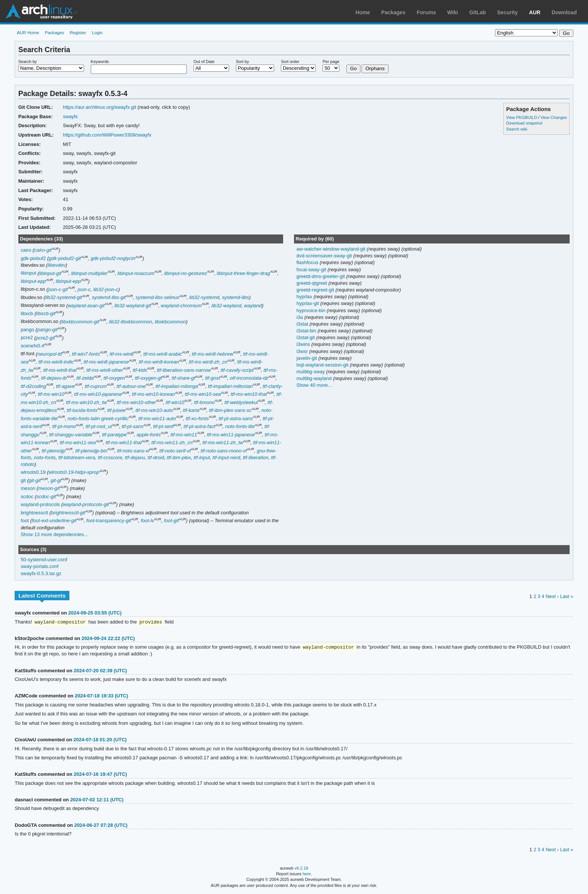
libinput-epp (33, 281)
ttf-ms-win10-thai (249, 394)
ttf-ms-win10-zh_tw (86, 402)
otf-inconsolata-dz (249, 378)
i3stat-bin (307, 331)
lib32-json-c (106, 289)
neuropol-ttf (50, 354)
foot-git (171, 521)
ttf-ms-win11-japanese (231, 435)
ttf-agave (65, 386)
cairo (26, 250)
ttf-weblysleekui (241, 402)
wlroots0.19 (33, 472)
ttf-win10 (175, 402)
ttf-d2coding (33, 386)
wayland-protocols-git (86, 504)
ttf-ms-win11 (184, 435)
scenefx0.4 (32, 346)
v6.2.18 (301, 869)
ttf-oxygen (114, 378)
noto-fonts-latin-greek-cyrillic (98, 418)
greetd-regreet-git (316, 290)
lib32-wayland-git (133, 306)
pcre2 (27, 338)
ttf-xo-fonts (197, 418)
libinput (28, 273)
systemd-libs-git (109, 297)
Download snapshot (524, 123)
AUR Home (28, 32)
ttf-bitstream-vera (76, 458)
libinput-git (50, 273)
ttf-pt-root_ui (99, 426)
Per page (331, 62)
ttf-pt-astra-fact (199, 426)
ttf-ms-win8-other (104, 370)
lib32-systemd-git (64, 297)
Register (78, 32)
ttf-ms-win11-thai (124, 442)
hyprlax (305, 297)
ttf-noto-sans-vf (133, 451)
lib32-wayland (226, 306)
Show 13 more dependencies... (54, 534)
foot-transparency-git (109, 521)
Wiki (453, 12)
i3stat (303, 324)
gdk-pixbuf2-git (65, 258)
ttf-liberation (256, 458)
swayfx (70, 116)
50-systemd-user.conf (44, 560)
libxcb (27, 313)
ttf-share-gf (184, 378)
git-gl (56, 480)
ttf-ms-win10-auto (154, 410)
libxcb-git (46, 313)
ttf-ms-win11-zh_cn (172, 442)
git (23, 480)
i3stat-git (306, 337)
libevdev (57, 265)
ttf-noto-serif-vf (175, 451)
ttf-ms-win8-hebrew (213, 354)
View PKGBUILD (522, 117)
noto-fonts (45, 458)
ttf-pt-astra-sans (236, 418)
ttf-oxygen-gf (148, 378)
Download (564, 12)
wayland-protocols (40, 504)
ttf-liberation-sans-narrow (184, 370)
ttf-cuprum (96, 386)
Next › (552, 596)
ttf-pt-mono (64, 426)
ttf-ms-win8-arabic (163, 354)
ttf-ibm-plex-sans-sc (230, 410)
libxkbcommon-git (80, 322)
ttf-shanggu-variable (71, 435)
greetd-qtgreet (312, 283)
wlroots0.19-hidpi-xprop (74, 472)
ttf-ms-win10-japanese (98, 394)
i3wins (304, 344)
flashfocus (308, 262)
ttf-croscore (110, 458)
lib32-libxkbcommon (131, 322)
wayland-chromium (181, 306)
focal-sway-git (312, 270)
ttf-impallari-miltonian (230, 386)
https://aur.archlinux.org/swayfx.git (100, 107)
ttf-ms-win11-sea (78, 442)
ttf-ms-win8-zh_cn (208, 362)
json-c (84, 289)
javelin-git (307, 358)
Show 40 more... (314, 385)
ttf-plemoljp (54, 451)
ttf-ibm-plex (179, 458)
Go (354, 68)
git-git (35, 480)
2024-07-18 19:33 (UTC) (101, 696)
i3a (300, 317)
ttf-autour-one (131, 386)
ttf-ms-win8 (121, 354)
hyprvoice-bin (311, 310)
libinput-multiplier (89, 273)
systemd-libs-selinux (157, 297)
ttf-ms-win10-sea (203, 394)
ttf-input (202, 458)
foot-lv (147, 521)
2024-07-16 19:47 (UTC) (100, 775)
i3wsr (303, 351)
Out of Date (204, 62)
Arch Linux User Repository (41, 11)
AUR (535, 12)
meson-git (49, 488)
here (307, 874)
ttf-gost (213, 378)
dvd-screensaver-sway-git (325, 256)
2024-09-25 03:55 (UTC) (95, 613)
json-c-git (58, 289)
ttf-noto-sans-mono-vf (224, 451)
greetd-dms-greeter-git (321, 276)
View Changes (554, 117)
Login (97, 32)
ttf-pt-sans (132, 426)
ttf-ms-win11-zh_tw (223, 442)
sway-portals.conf (40, 566)
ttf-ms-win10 (51, 394)
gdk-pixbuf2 (33, 258)
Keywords (100, 62)
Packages (394, 12)
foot (25, 521)
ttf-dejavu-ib (54, 378)
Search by (28, 62)
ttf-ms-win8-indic (56, 362)
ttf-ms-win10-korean (154, 394)
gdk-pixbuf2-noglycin (113, 258)
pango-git (47, 330)
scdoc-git (46, 497)
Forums (426, 12)
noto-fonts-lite (240, 426)
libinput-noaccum (136, 273)
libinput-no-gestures (186, 273)
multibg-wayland (314, 378)
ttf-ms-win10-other (136, 402)
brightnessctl (34, 513)
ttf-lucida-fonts (82, 410)
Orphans (375, 68)
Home (363, 12)
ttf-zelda (85, 378)
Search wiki (517, 129)
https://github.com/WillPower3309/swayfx (107, 135)
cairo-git (43, 250)
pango (27, 330)
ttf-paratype (114, 435)
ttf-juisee (116, 410)
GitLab (477, 12)
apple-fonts (148, 435)
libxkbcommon (170, 322)
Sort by (242, 62)
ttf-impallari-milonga (177, 386)
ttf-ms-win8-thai (60, 370)
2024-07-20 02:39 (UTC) (100, 671)
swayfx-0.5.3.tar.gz (41, 573)
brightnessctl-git (68, 513)
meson (28, 488)
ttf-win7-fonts (86, 354)
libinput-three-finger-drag (243, 273)
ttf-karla (191, 410)
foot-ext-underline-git (54, 521)
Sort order (290, 62)
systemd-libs (235, 297)
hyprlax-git (308, 303)
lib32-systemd (204, 297)
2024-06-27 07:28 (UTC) (101, 826)
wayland (253, 306)
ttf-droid (156, 458)
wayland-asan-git (86, 306)
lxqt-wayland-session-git (323, 365)
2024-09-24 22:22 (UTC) (108, 639)
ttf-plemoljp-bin (91, 451)
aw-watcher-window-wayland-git (331, 249)
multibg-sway (311, 372)
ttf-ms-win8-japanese (106, 362)
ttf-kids (140, 370)
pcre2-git (46, 338)
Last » (566, 596)
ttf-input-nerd (226, 458)
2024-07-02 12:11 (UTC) (97, 800)
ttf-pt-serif (163, 426)
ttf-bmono (204, 402)
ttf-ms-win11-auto (157, 418)
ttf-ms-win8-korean (159, 362)
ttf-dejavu (135, 458)
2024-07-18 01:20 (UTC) (100, 740)
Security (508, 12)
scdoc (27, 497)
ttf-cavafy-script (237, 370)
